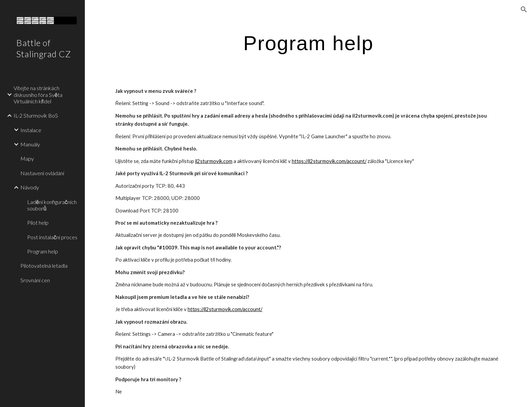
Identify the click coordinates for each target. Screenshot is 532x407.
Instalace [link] (31, 130)
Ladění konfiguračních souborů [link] (52, 205)
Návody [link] (30, 187)
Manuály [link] (30, 144)
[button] (524, 9)
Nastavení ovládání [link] (42, 173)
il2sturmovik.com (214, 161)
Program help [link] (43, 251)
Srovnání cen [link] (35, 280)
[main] (308, 43)
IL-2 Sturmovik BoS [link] (36, 115)
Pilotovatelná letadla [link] (44, 266)
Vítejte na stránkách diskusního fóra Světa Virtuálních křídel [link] (38, 95)
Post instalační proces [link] (52, 237)
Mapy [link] (27, 158)
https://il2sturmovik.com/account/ (329, 161)
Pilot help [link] (38, 222)
